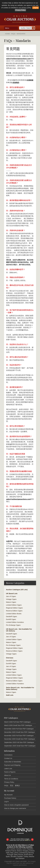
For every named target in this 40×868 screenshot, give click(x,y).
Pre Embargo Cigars (13, 625)
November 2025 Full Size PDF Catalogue (19, 735)
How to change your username (15, 808)
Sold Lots (10, 695)
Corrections (8, 755)
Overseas (10, 658)
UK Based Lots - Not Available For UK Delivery (19, 630)
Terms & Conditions (11, 779)
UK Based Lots (12, 593)
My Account (8, 795)
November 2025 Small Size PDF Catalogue (20, 739)
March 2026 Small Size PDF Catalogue (18, 725)
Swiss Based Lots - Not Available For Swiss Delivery (20, 688)
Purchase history (10, 798)
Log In (7, 801)
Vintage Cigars (11, 599)
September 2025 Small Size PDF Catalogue (20, 746)
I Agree (36, 8)
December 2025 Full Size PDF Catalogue (19, 729)
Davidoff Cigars (12, 616)
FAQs (6, 785)
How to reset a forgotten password (16, 805)
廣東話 (17, 785)
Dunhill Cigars (11, 619)
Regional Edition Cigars (14, 608)
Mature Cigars (11, 602)
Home (8, 34)
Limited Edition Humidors (15, 622)
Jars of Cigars (11, 596)
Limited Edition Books (14, 614)
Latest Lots (8, 768)
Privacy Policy (20, 10)
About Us (8, 775)
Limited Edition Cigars (14, 605)
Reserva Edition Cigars (14, 611)
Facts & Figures (10, 772)
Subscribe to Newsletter (13, 762)
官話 (12, 785)
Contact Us (8, 758)
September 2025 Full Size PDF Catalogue (19, 742)
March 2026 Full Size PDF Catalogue (17, 722)
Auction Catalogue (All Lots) (17, 590)
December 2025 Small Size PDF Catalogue (20, 732)
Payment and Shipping (12, 765)
